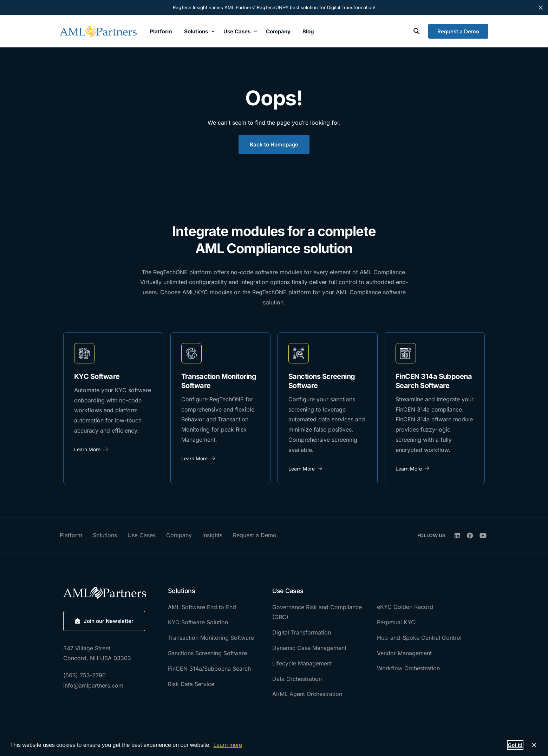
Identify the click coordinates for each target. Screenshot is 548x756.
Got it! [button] (515, 745)
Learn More (91, 449)
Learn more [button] (228, 745)
